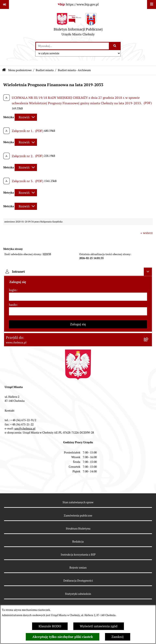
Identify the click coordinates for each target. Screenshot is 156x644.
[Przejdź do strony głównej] (78, 25)
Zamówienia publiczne (78, 515)
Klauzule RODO (50, 626)
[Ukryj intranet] (148, 272)
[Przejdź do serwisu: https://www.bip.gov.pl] (78, 4)
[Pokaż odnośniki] (4, 4)
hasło (13, 305)
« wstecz (147, 233)
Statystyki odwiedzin (78, 594)
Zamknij (118, 637)
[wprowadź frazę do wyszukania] (72, 46)
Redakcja (78, 542)
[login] (78, 297)
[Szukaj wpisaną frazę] (115, 46)
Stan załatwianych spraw (78, 502)
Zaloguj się (78, 324)
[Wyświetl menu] (152, 4)
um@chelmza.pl (25, 428)
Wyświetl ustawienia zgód (99, 626)
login (13, 290)
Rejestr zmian (78, 568)
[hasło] (78, 311)
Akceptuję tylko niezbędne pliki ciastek (63, 637)
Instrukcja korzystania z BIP (78, 555)
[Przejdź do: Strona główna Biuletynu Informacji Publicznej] (4, 70)
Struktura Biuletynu (78, 528)
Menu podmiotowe (20, 70)
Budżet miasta (45, 70)
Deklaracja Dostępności (78, 581)
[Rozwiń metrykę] (26, 117)
